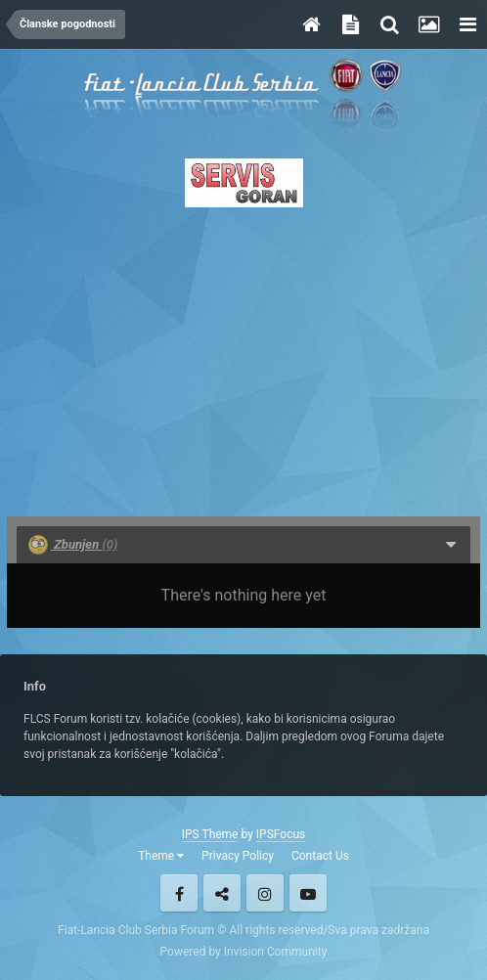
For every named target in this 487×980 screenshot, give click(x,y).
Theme (161, 856)
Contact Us (320, 856)
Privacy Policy (238, 856)
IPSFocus (281, 834)
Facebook (179, 893)
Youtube (308, 893)
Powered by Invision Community (244, 952)
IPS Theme (210, 834)
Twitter (222, 893)
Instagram (265, 893)
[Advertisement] (243, 356)
